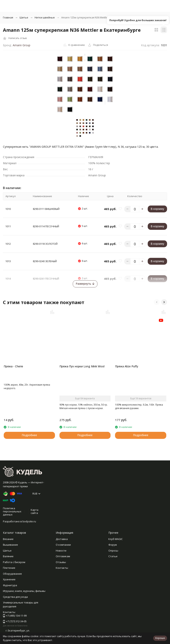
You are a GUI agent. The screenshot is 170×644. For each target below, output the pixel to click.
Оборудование (12, 574)
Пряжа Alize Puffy (127, 366)
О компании (63, 545)
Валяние (8, 556)
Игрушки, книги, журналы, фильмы (24, 591)
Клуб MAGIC (116, 539)
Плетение (9, 568)
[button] (157, 302)
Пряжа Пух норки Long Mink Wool (82, 366)
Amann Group (22, 45)
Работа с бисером (14, 562)
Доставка (62, 539)
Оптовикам (63, 556)
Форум (113, 545)
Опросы (113, 551)
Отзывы (61, 562)
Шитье (24, 17)
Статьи (113, 556)
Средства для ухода (15, 597)
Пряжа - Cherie (13, 366)
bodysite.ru (29, 521)
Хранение (9, 579)
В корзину (157, 209)
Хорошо (160, 638)
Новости (61, 551)
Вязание (8, 539)
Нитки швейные (45, 17)
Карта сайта (35, 511)
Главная (8, 17)
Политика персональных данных (12, 511)
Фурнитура (10, 585)
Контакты (62, 568)
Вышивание (10, 545)
